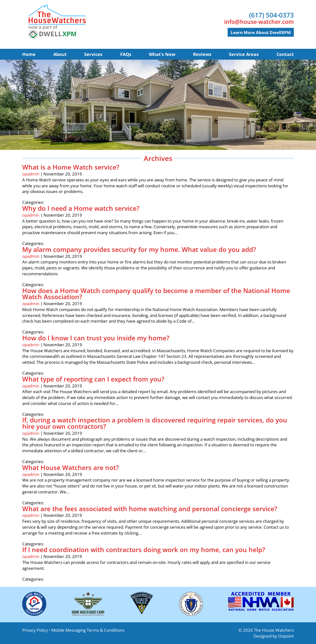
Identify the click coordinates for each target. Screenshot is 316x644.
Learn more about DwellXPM (261, 32)
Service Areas (244, 54)
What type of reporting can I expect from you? (93, 379)
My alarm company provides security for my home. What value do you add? (139, 249)
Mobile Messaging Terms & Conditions (88, 630)
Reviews (202, 54)
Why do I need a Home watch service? (81, 208)
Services (93, 54)
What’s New (162, 54)
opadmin (31, 174)
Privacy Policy (35, 630)
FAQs (126, 54)
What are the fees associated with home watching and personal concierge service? (150, 509)
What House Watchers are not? (70, 468)
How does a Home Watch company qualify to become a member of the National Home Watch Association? (156, 294)
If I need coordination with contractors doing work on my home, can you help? (144, 550)
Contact (285, 54)
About (60, 54)
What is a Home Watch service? (71, 167)
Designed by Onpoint (274, 636)
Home (29, 54)
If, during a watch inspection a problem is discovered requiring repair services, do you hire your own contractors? (155, 423)
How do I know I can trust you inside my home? (96, 338)
